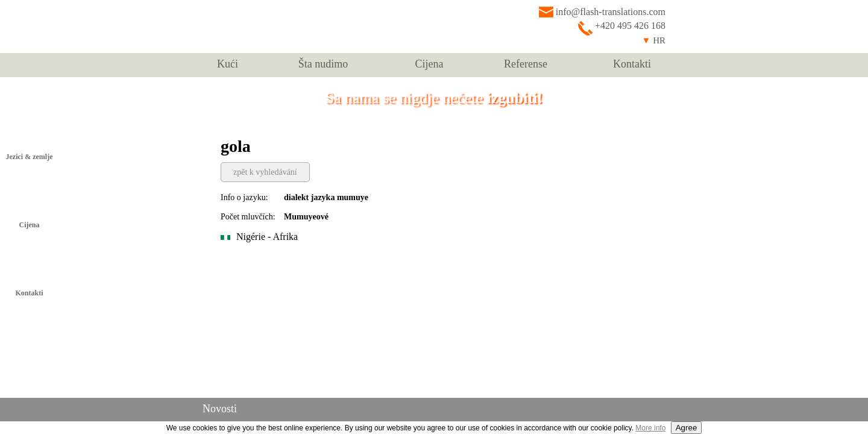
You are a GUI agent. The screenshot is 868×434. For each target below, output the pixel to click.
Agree (687, 428)
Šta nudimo (323, 64)
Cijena (429, 64)
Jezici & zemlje (30, 157)
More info (650, 428)
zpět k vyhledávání (265, 172)
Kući (228, 64)
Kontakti (632, 64)
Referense (526, 64)
